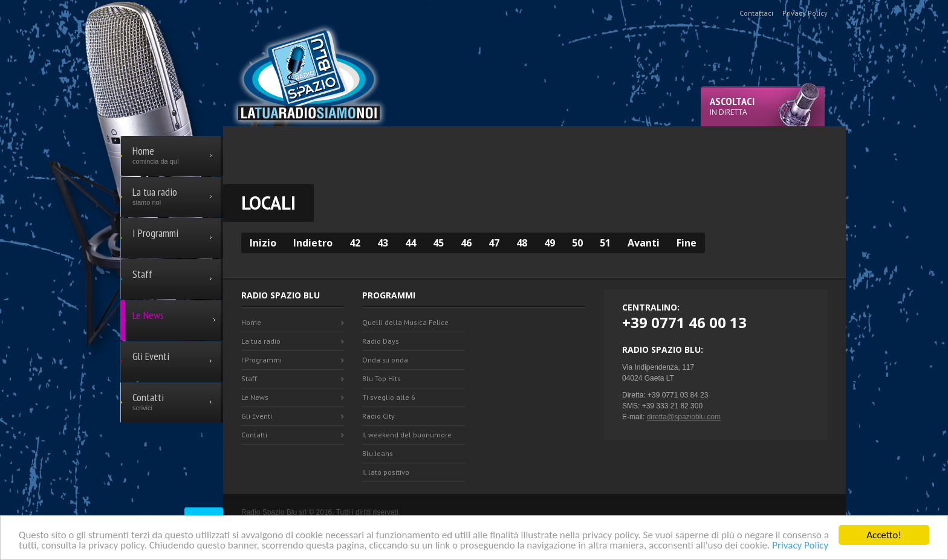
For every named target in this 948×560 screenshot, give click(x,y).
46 (466, 243)
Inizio (263, 243)
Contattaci (756, 13)
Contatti (254, 435)
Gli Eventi (257, 416)
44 (411, 243)
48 (522, 243)
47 (494, 243)
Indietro (313, 243)
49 (550, 243)
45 (438, 243)
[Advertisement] (534, 153)
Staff (249, 378)
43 (383, 243)
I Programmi (261, 360)
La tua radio (261, 341)
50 (577, 243)
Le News (255, 397)
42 (355, 243)
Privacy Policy (800, 546)
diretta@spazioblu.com (684, 417)
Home (251, 322)
